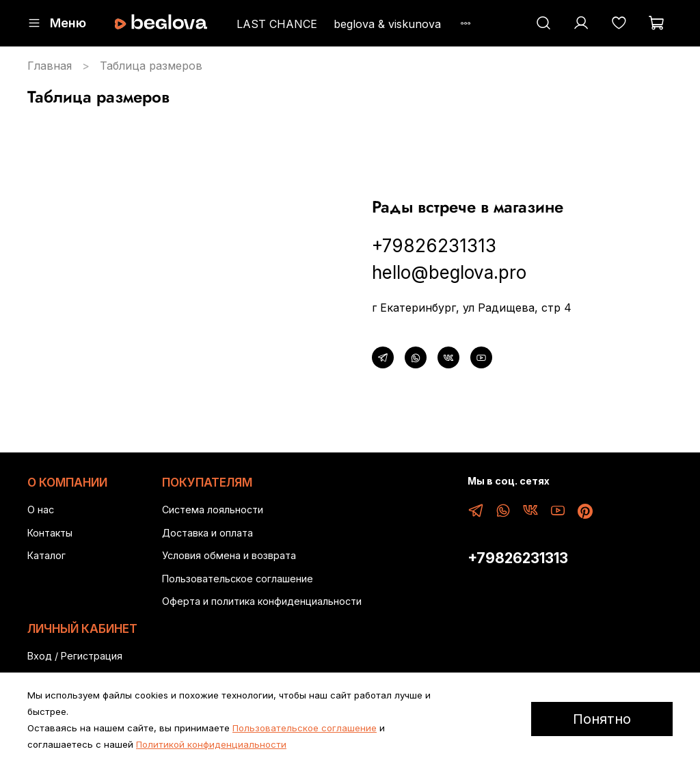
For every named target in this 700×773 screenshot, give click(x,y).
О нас (41, 510)
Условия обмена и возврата (229, 555)
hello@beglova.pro (449, 272)
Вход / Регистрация (75, 656)
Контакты (50, 533)
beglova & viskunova (387, 24)
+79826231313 (434, 246)
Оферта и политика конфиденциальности (262, 601)
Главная (50, 66)
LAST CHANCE (277, 24)
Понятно (602, 719)
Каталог (46, 555)
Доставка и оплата (207, 533)
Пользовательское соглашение (238, 579)
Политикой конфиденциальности (211, 744)
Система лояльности (213, 510)
